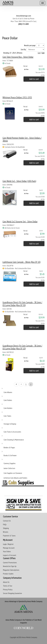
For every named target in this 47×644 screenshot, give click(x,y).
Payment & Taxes (9, 536)
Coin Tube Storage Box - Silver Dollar (18, 57)
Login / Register (8, 544)
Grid (39, 53)
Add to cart (34, 79)
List (43, 53)
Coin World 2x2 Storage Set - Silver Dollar (20, 222)
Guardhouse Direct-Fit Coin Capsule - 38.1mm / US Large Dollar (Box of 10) (22, 347)
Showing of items (13, 53)
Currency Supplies (10, 463)
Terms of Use (8, 586)
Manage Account (9, 548)
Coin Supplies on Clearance (13, 473)
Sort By (23, 49)
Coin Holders (8, 408)
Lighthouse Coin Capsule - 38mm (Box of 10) (22, 262)
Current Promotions (10, 562)
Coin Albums (8, 392)
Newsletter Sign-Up (10, 566)
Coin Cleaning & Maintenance (14, 440)
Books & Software (10, 455)
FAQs (5, 524)
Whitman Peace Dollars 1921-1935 (17, 97)
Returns (6, 532)
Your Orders (7, 551)
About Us (6, 582)
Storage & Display (10, 424)
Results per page (30, 45)
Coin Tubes (7, 416)
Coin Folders (8, 400)
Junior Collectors (9, 468)
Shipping (6, 528)
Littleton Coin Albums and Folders (15, 478)
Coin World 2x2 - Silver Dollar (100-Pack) (19, 181)
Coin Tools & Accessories (12, 432)
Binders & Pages (9, 447)
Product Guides (8, 574)
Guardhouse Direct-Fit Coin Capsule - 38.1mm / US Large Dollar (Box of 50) (22, 304)
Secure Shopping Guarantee (12, 593)
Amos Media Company (30, 637)
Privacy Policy (8, 589)
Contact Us (7, 521)
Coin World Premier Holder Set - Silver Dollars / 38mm (22, 139)
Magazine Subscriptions (11, 570)
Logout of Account (10, 555)
